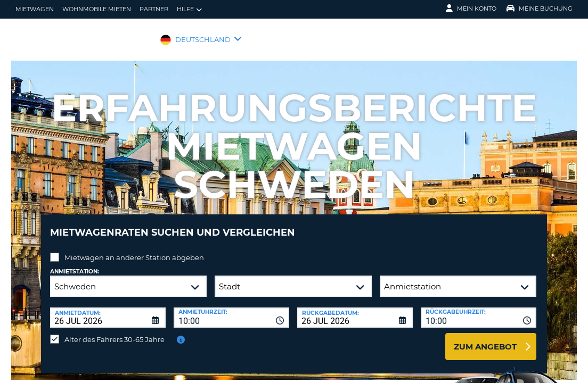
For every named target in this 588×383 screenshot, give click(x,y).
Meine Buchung (540, 9)
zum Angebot (485, 339)
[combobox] (231, 310)
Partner (154, 9)
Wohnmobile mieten (97, 9)
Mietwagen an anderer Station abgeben (134, 249)
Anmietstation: (75, 264)
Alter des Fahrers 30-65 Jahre (115, 331)
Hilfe (189, 9)
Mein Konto (471, 9)
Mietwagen (35, 9)
